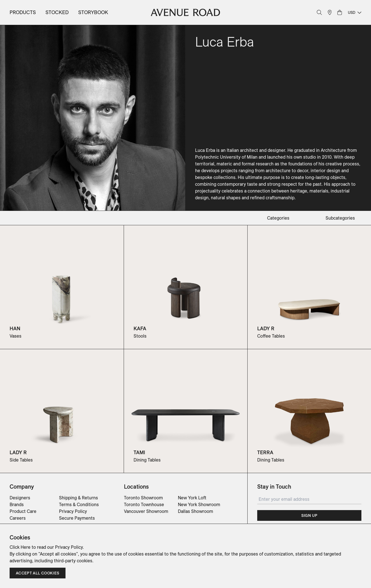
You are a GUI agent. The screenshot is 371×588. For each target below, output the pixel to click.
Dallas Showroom (196, 511)
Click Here (20, 547)
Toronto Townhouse (144, 504)
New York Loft (192, 498)
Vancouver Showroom (146, 511)
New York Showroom (199, 504)
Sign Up (309, 515)
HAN (15, 328)
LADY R (266, 328)
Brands (17, 504)
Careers (18, 518)
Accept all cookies (38, 573)
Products (23, 12)
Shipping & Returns (78, 498)
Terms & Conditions (79, 504)
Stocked (57, 12)
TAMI (139, 452)
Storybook (93, 12)
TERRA (265, 452)
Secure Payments (77, 518)
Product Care (23, 511)
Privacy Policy (73, 511)
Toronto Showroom (143, 498)
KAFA (140, 328)
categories (278, 218)
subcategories (340, 218)
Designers (20, 498)
